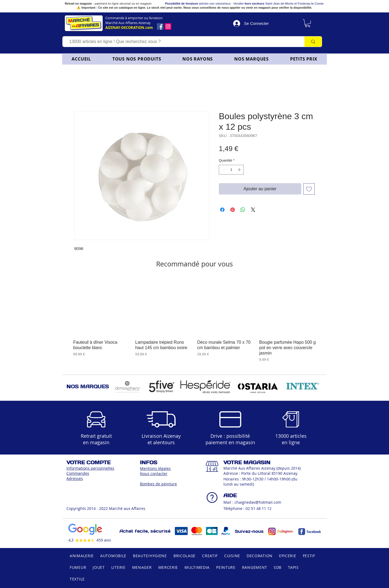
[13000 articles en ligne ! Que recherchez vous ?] (181, 42)
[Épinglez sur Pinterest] (233, 210)
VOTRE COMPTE (88, 462)
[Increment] (240, 170)
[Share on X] (253, 210)
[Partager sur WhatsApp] (243, 210)
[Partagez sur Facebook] (222, 210)
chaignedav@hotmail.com (258, 502)
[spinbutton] (231, 170)
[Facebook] (160, 26)
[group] (194, 320)
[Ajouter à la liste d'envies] (309, 189)
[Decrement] (223, 170)
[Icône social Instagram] (168, 26)
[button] (198, 59)
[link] (308, 23)
